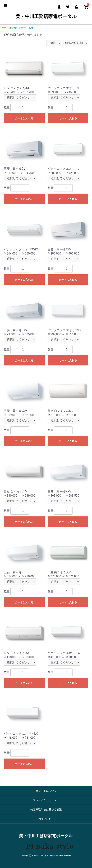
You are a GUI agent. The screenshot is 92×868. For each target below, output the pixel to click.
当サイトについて (46, 791)
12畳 (31, 28)
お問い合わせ (46, 819)
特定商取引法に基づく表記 (46, 809)
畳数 (23, 28)
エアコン (14, 28)
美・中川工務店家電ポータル (46, 16)
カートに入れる (24, 118)
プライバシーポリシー (46, 800)
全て (4, 28)
